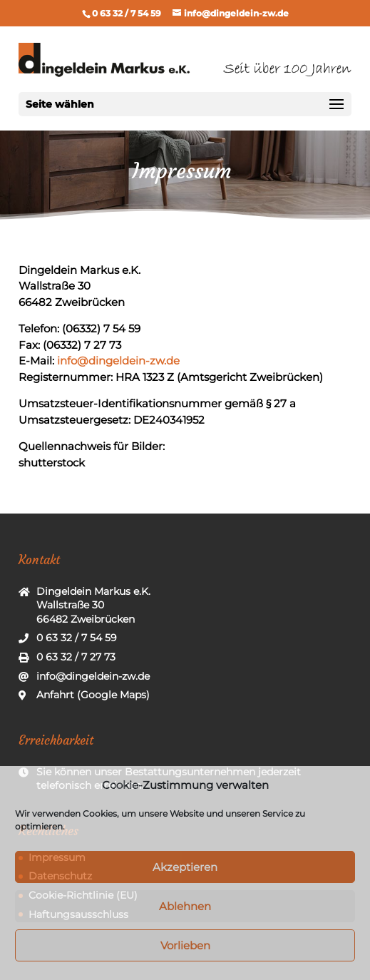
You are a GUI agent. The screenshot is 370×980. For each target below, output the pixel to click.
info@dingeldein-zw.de (118, 361)
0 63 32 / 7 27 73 (76, 657)
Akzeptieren (185, 867)
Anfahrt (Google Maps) (93, 695)
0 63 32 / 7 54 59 (127, 13)
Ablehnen (185, 906)
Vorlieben (185, 945)
